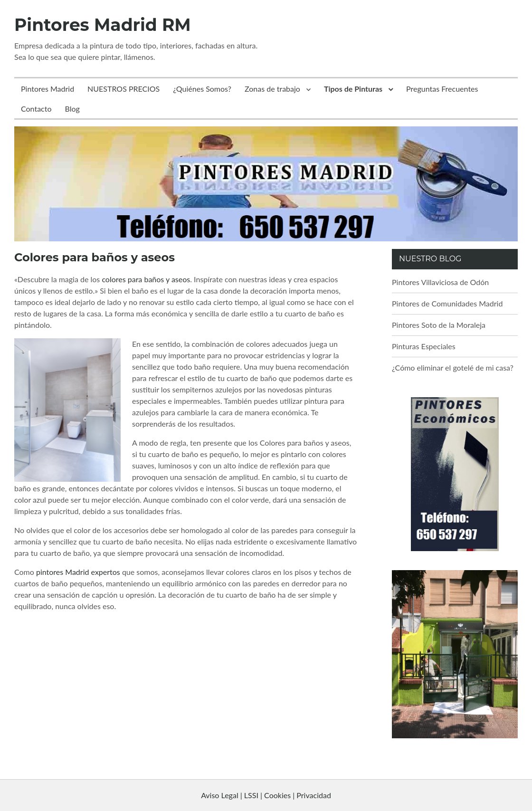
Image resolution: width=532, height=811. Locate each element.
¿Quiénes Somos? (202, 89)
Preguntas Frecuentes (442, 89)
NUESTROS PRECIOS (123, 89)
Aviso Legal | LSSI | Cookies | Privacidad (266, 795)
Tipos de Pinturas (353, 89)
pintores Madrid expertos (78, 572)
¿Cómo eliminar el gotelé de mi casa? (453, 367)
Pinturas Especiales (424, 346)
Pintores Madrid (47, 89)
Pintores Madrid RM (103, 25)
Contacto (36, 109)
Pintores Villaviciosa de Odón (440, 282)
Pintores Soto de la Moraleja (439, 325)
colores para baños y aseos (146, 279)
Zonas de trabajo (272, 89)
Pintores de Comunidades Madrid (447, 303)
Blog (72, 109)
